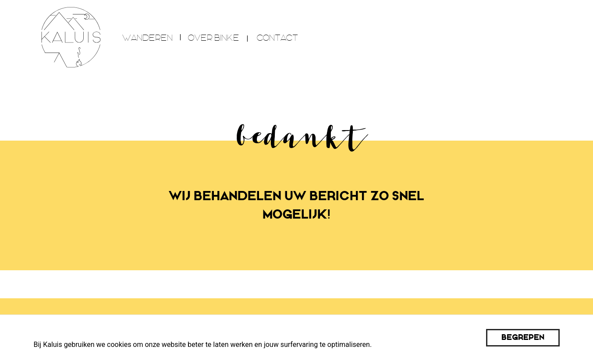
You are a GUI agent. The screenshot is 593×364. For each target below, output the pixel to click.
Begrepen (523, 337)
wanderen (147, 38)
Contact (277, 38)
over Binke (214, 38)
